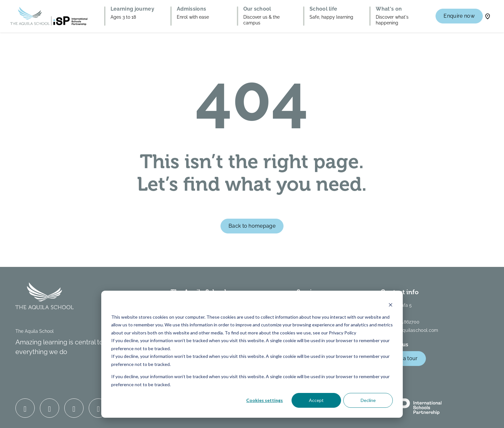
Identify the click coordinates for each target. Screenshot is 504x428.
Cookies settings (265, 400)
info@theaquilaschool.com (410, 330)
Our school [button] (257, 9)
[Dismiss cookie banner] (391, 305)
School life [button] (324, 9)
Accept (316, 400)
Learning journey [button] (132, 9)
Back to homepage (252, 226)
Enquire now (459, 16)
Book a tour (403, 358)
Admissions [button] (191, 9)
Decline (368, 400)
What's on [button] (389, 9)
